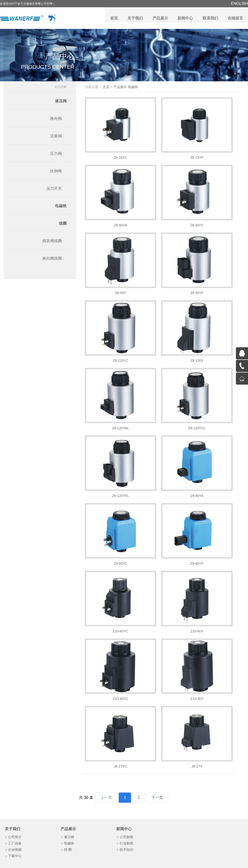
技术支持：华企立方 (182, 863)
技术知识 (124, 835)
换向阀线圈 (52, 260)
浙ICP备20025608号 (120, 863)
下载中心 (15, 842)
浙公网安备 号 (151, 863)
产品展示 (160, 18)
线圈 (63, 225)
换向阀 (56, 120)
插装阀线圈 (52, 242)
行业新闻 (124, 829)
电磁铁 (61, 207)
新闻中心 (185, 18)
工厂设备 (15, 829)
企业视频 (15, 835)
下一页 (157, 783)
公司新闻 (124, 823)
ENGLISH (240, 4)
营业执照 (207, 863)
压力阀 (56, 155)
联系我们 (210, 18)
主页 (110, 88)
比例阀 (56, 172)
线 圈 (67, 835)
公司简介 (15, 823)
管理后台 (224, 863)
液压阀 (61, 102)
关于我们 (135, 18)
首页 (113, 18)
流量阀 (56, 137)
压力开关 (54, 190)
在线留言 (235, 18)
